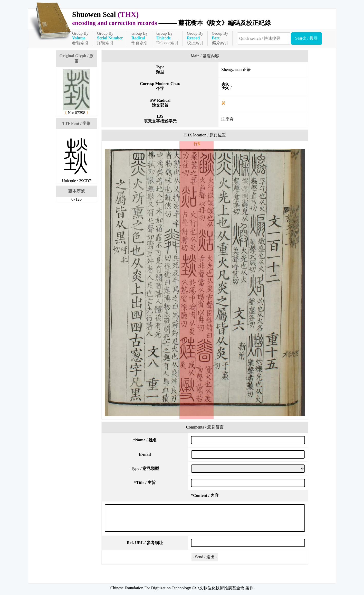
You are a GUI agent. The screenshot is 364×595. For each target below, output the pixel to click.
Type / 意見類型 (145, 468)
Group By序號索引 (110, 38)
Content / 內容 (205, 495)
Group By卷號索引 (80, 38)
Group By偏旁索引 (220, 38)
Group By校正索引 (195, 38)
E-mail (145, 454)
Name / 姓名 (145, 440)
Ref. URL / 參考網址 (145, 543)
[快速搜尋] (264, 39)
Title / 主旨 (145, 483)
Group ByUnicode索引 (167, 38)
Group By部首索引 (140, 38)
